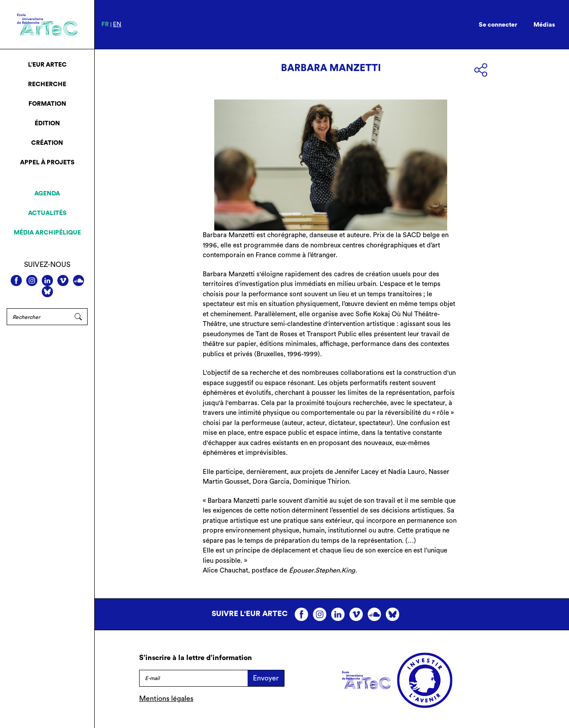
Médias (544, 25)
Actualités (47, 213)
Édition (47, 123)
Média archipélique (47, 233)
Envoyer (266, 678)
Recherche (47, 84)
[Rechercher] (38, 317)
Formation (47, 104)
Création (47, 143)
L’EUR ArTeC (47, 65)
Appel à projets (47, 163)
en (117, 24)
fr (105, 24)
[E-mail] (193, 678)
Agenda (47, 194)
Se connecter (498, 25)
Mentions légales (166, 699)
